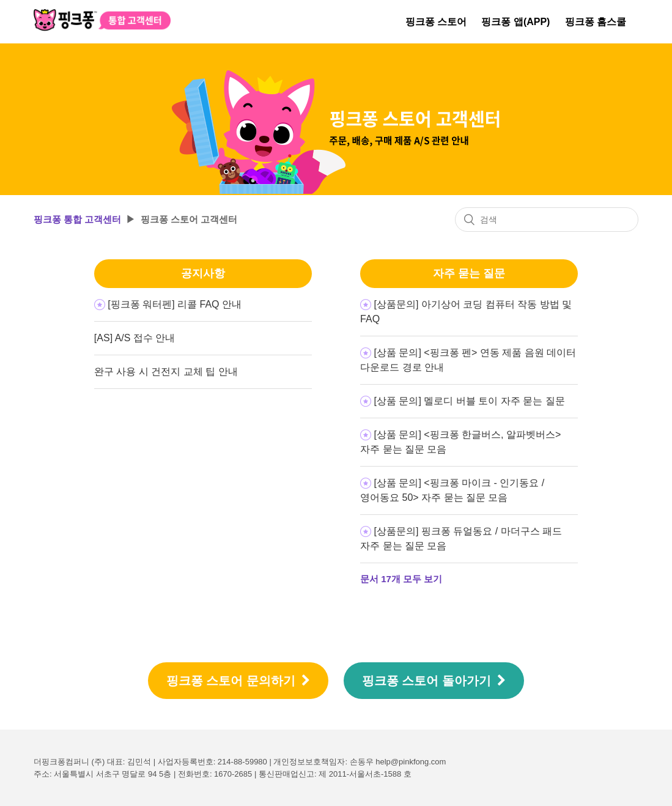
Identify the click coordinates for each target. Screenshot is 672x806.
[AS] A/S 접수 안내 (135, 338)
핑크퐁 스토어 (436, 22)
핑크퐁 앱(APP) (515, 22)
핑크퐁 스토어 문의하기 (238, 681)
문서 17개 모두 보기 (401, 579)
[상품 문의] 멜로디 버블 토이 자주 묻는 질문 (470, 401)
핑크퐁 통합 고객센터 (77, 219)
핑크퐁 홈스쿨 (596, 22)
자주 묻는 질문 (469, 273)
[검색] (547, 220)
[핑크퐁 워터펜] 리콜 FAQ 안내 (175, 304)
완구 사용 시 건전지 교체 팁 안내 (166, 372)
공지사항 (203, 273)
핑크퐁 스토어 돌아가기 (434, 681)
